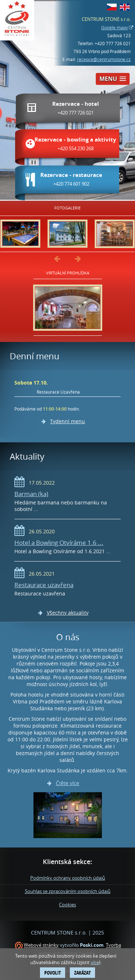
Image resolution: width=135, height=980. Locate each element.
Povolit (53, 973)
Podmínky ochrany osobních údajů (68, 878)
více (95, 962)
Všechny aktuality (68, 613)
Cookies (67, 905)
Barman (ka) (31, 494)
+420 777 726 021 (113, 43)
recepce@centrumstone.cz (104, 59)
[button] (113, 79)
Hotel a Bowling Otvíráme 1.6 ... (59, 543)
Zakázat (82, 973)
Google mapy (114, 27)
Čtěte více (67, 783)
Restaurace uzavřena (44, 585)
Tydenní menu (67, 421)
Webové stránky (41, 945)
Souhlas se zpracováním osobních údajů (68, 891)
